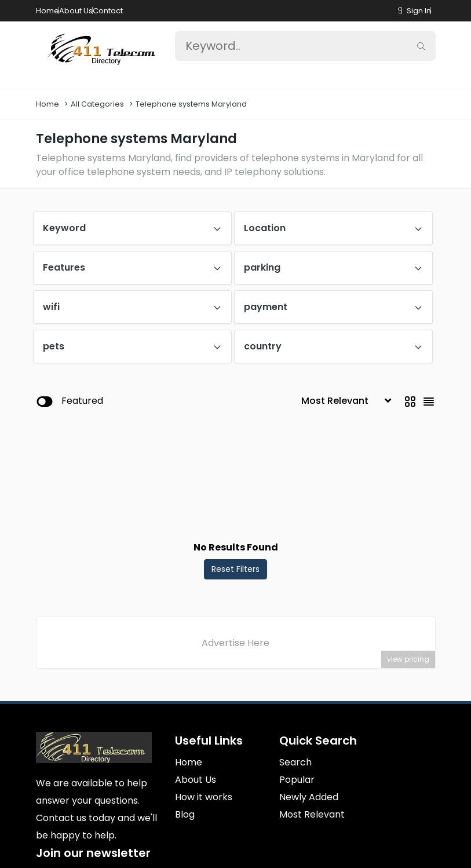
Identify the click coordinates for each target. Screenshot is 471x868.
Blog (185, 814)
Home (48, 11)
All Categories (97, 104)
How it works (204, 797)
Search (295, 762)
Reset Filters (236, 569)
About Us (76, 11)
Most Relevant (312, 814)
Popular (297, 780)
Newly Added (309, 797)
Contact (108, 11)
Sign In (419, 11)
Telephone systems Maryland (191, 104)
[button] (400, 11)
